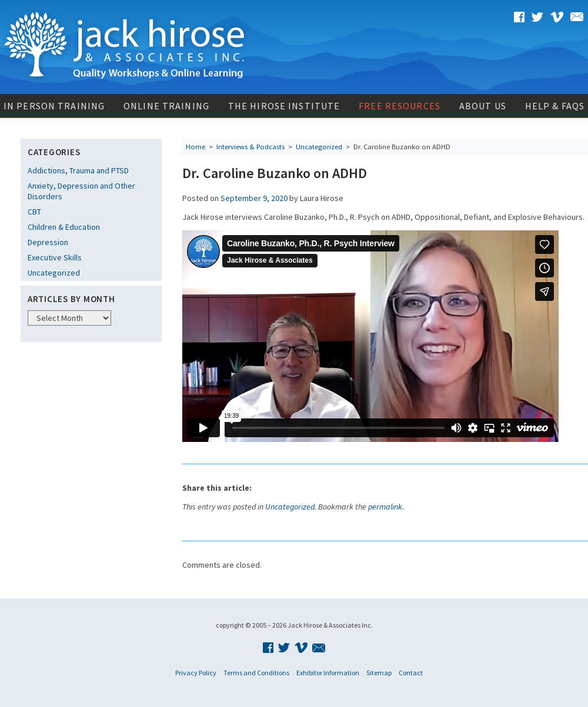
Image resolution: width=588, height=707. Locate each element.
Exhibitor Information (328, 673)
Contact (411, 673)
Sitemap (379, 673)
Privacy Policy (196, 673)
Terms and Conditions (256, 673)
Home (196, 147)
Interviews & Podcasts (250, 147)
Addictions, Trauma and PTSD (78, 170)
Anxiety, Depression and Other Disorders (81, 191)
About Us (483, 106)
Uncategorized (54, 273)
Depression (48, 242)
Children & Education (64, 227)
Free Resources (400, 106)
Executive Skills (55, 257)
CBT (34, 212)
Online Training (166, 106)
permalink (385, 507)
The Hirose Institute (284, 106)
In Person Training (54, 106)
